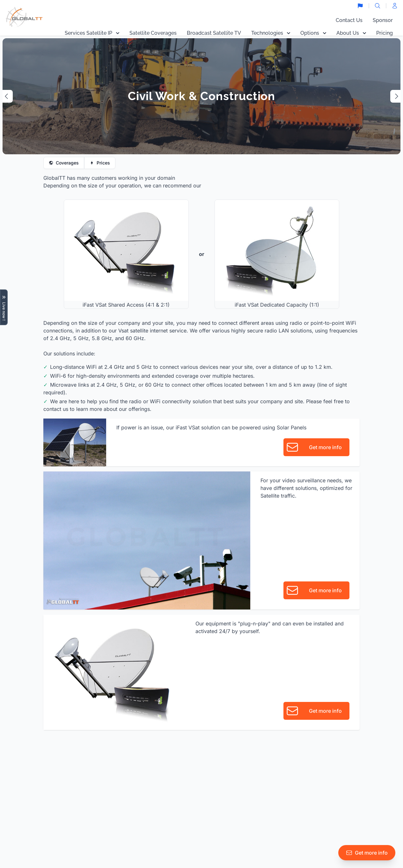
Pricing (385, 33)
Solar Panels (292, 427)
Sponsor (383, 20)
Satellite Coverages (153, 33)
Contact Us (349, 20)
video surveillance (304, 480)
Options (313, 33)
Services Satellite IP (92, 33)
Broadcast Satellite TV (214, 33)
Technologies (271, 33)
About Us (351, 33)
